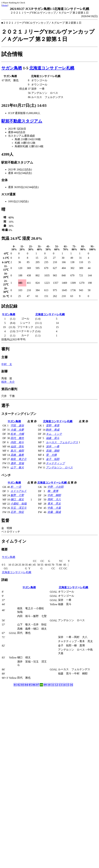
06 (34, 685)
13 (60, 685)
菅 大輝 (51, 455)
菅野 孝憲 (53, 426)
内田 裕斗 (17, 442)
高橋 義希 (17, 455)
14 (64, 685)
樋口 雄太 (17, 499)
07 (38, 685)
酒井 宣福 (17, 463)
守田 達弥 (17, 426)
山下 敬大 (17, 467)
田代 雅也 (17, 438)
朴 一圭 (16, 487)
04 (26, 685)
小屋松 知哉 (19, 504)
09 (45, 685)
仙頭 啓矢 (17, 447)
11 (53, 685)
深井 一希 (53, 447)
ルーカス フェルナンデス (62, 442)
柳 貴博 (53, 491)
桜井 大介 (8, 382)
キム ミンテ (54, 434)
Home (5, 5)
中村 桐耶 (54, 495)
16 (71, 685)
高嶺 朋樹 (53, 451)
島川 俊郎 (17, 451)
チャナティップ (55, 463)
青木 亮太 (54, 504)
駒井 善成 (53, 430)
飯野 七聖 (17, 495)
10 (49, 685)
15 (68, 685)
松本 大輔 (17, 434)
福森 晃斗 (53, 438)
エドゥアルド (19, 491)
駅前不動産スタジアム (22, 121)
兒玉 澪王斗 (19, 508)
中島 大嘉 (54, 508)
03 (23, 685)
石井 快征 (17, 512)
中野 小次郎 (56, 487)
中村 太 (7, 364)
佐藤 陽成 (54, 512)
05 (30, 685)
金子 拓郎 (53, 459)
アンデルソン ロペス (59, 467)
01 (15, 685)
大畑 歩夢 (17, 430)
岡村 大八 (54, 499)
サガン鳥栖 (12, 68)
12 (56, 685)
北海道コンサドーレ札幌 (52, 68)
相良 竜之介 (19, 459)
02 (19, 685)
